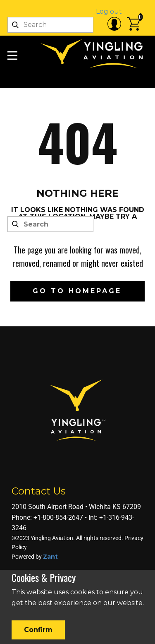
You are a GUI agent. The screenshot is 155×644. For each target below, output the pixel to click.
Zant (50, 557)
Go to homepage (77, 291)
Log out (109, 11)
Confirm (38, 630)
